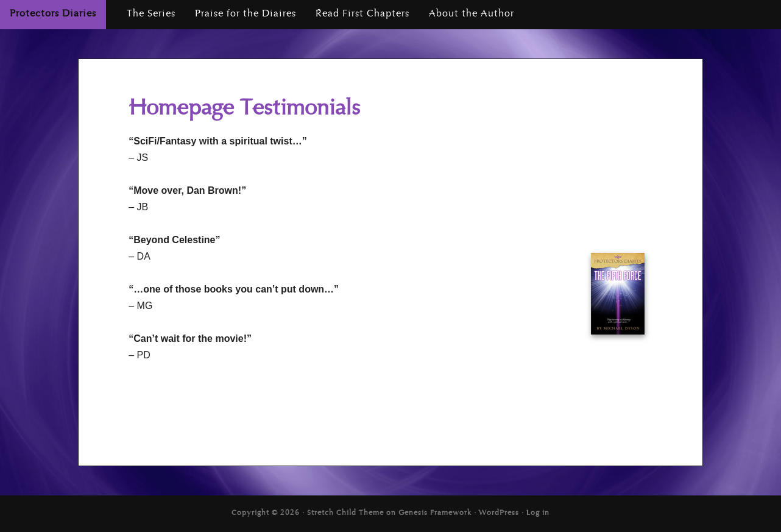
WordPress (499, 513)
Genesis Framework (435, 513)
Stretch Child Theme (345, 513)
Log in (538, 513)
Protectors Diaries (53, 14)
